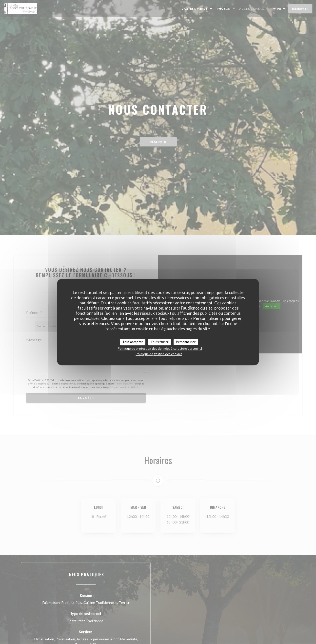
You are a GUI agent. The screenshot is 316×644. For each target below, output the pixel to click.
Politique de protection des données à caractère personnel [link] (160, 348)
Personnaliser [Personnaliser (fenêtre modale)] (186, 342)
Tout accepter (133, 342)
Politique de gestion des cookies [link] (159, 354)
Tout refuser (159, 342)
